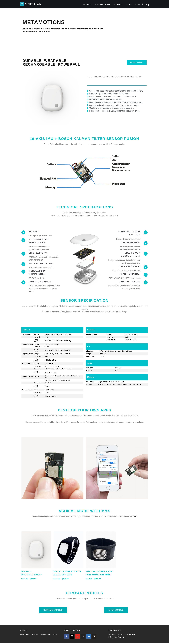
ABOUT (128, 4)
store (135, 517)
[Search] (143, 4)
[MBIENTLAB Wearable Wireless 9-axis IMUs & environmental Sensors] (31, 4)
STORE (138, 4)
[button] (91, 4)
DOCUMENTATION (102, 4)
